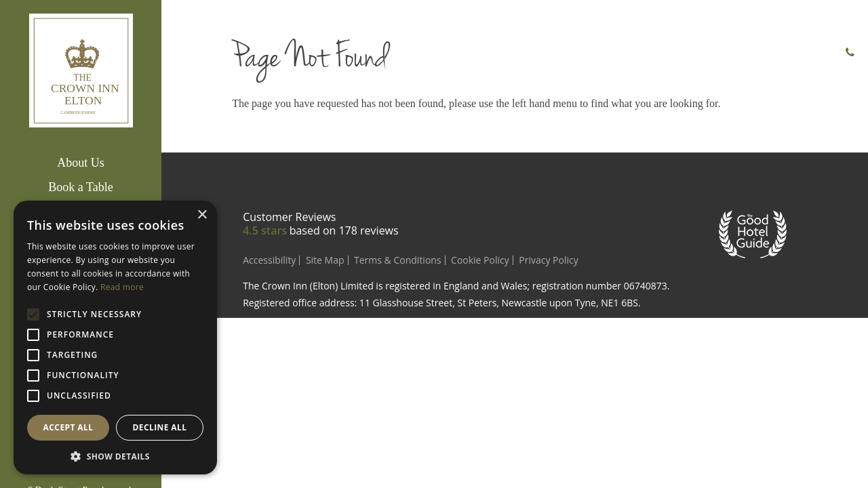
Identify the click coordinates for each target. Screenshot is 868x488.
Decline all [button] (160, 427)
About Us (81, 163)
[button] (115, 455)
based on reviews (344, 230)
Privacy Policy (548, 260)
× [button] (202, 215)
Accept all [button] (68, 427)
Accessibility (269, 260)
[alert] (115, 338)
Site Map (325, 260)
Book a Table (80, 187)
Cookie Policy (480, 260)
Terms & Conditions (398, 260)
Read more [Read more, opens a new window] (122, 287)
